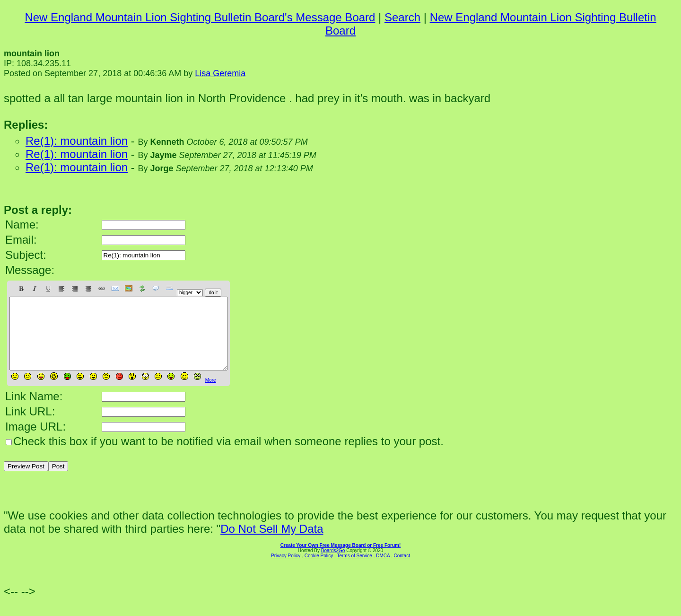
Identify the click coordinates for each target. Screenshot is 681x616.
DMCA (383, 570)
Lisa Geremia (220, 73)
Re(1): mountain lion (77, 141)
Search (402, 17)
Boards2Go (333, 565)
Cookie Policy (319, 570)
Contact (402, 570)
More (211, 394)
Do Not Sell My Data (272, 543)
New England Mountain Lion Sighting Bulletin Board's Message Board (200, 17)
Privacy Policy (286, 570)
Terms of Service (354, 570)
